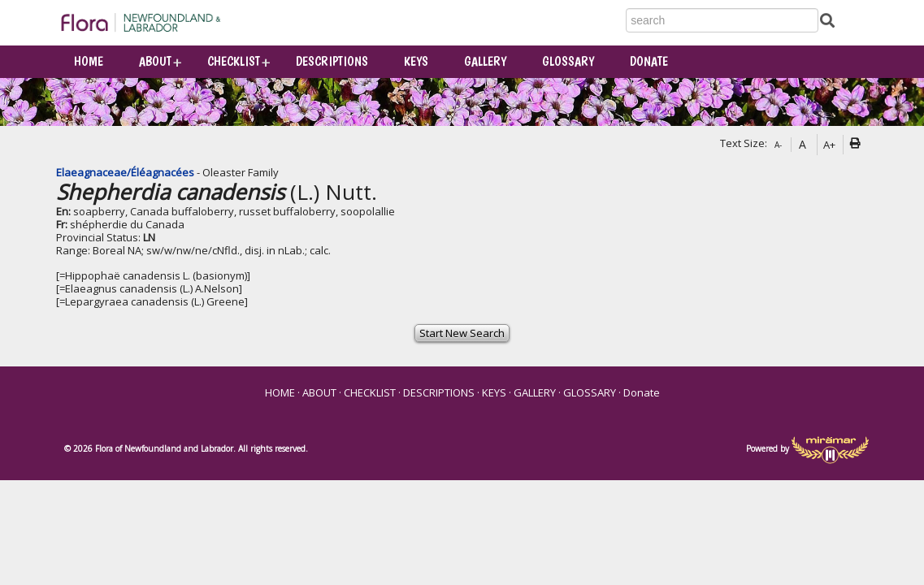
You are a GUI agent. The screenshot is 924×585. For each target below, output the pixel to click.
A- (778, 145)
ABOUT (155, 61)
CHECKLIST (234, 61)
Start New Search (462, 333)
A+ (829, 145)
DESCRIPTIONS (332, 61)
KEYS (416, 61)
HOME (89, 61)
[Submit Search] (827, 20)
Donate (649, 61)
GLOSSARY (568, 61)
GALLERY (485, 61)
